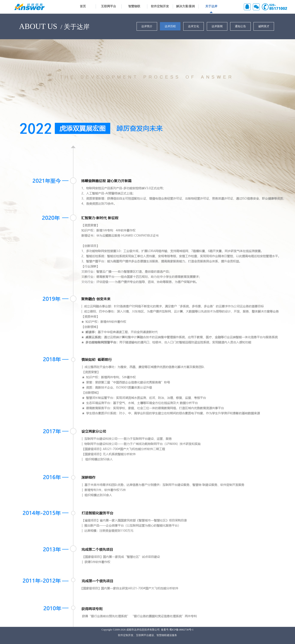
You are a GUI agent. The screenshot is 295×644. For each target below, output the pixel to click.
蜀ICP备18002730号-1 (181, 630)
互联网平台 (109, 6)
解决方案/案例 (186, 6)
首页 (83, 6)
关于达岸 (211, 6)
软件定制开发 (160, 6)
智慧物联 (134, 6)
